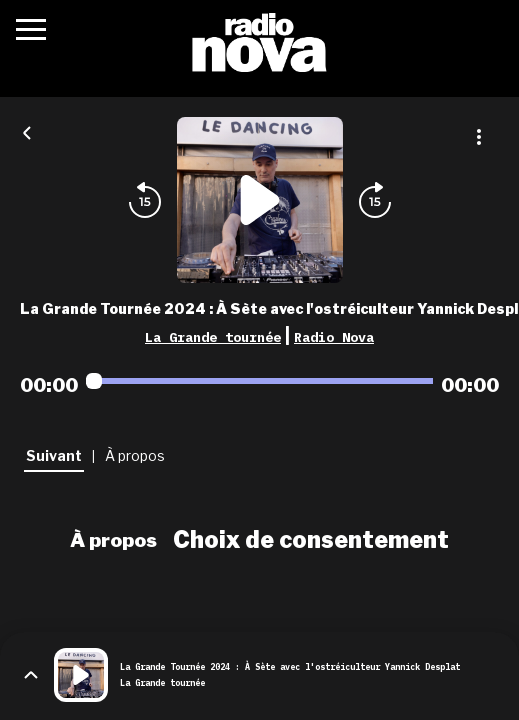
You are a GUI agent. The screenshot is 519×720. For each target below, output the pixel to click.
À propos (113, 540)
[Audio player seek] (259, 381)
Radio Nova (334, 337)
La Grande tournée (213, 337)
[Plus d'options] (479, 137)
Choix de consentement (311, 540)
